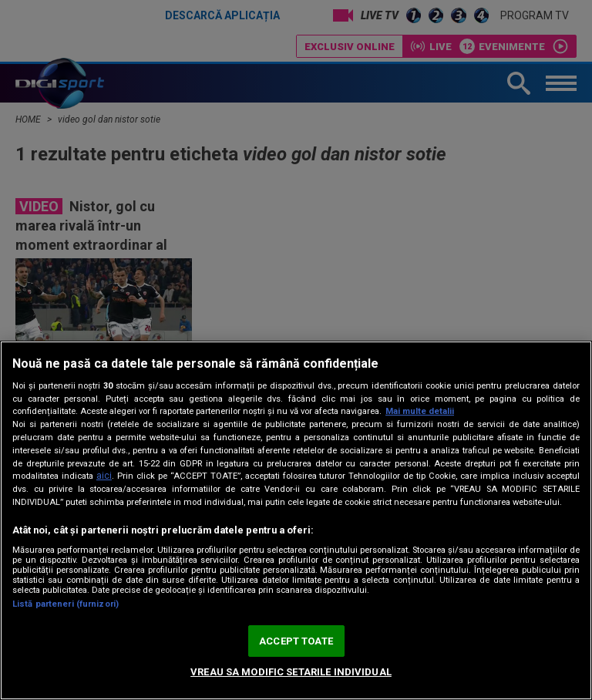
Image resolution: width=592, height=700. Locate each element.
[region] (296, 520)
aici (104, 476)
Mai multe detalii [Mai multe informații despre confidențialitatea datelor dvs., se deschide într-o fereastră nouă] (420, 411)
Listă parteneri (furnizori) (66, 604)
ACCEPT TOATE (296, 641)
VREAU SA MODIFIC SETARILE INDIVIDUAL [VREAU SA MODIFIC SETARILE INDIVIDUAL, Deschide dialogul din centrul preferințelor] (291, 672)
